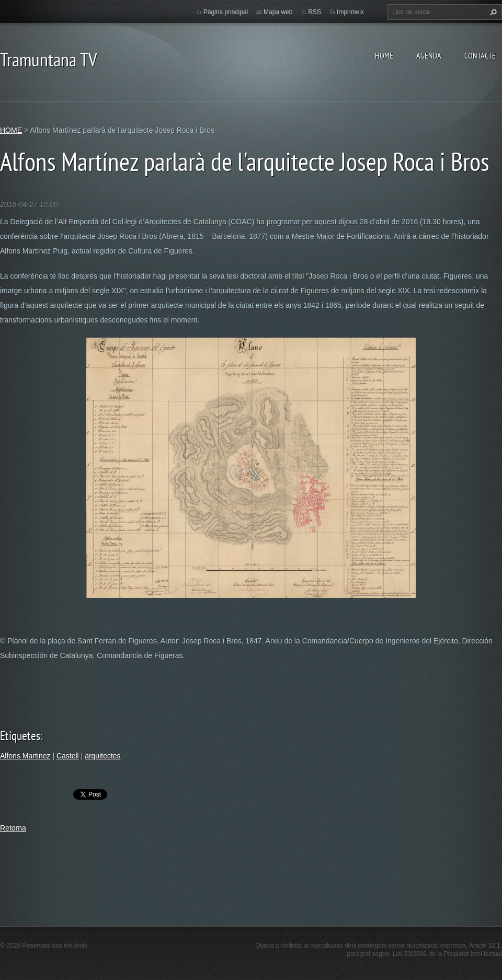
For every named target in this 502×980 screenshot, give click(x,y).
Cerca (492, 12)
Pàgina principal (226, 12)
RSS (315, 12)
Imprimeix (350, 12)
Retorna (13, 828)
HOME (384, 55)
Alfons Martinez (25, 756)
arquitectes (102, 756)
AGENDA (429, 55)
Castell (68, 756)
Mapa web (278, 12)
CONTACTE (480, 55)
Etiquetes (20, 736)
